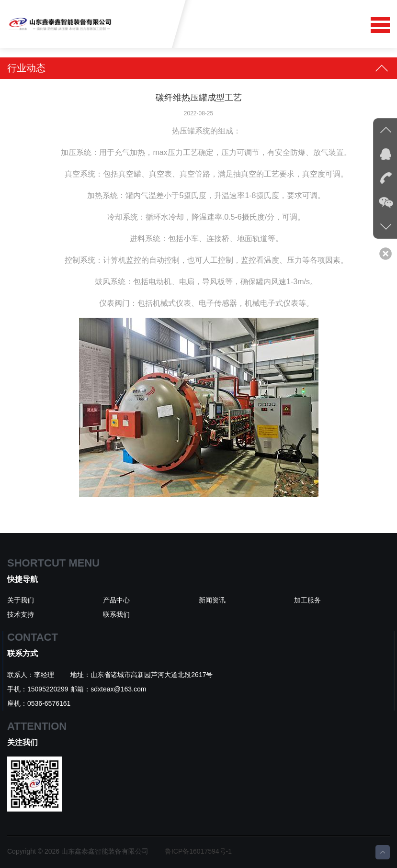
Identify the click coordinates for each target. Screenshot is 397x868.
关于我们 (21, 600)
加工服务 (307, 600)
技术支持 (21, 614)
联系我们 (116, 614)
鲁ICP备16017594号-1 (198, 851)
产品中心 (116, 600)
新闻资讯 (212, 600)
